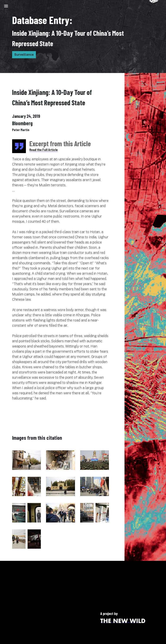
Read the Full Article (44, 150)
